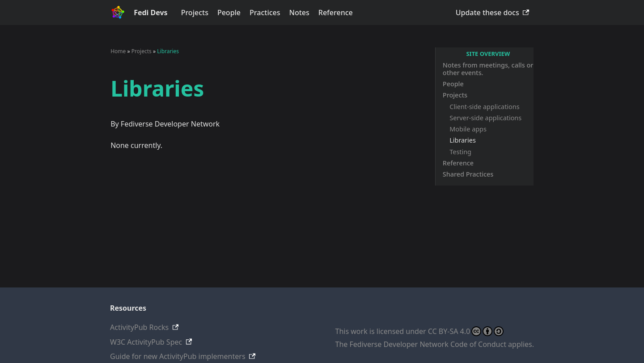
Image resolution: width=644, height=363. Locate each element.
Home (118, 51)
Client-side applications (484, 107)
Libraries (463, 140)
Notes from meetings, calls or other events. (488, 69)
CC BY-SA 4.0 (466, 331)
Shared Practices (468, 174)
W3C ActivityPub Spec (146, 342)
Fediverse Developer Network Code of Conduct (428, 344)
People (229, 13)
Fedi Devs (151, 13)
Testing (460, 152)
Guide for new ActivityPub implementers (178, 356)
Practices (265, 13)
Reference (336, 13)
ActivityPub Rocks (139, 327)
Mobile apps (468, 129)
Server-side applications (485, 118)
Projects (195, 13)
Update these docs (487, 13)
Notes (299, 13)
